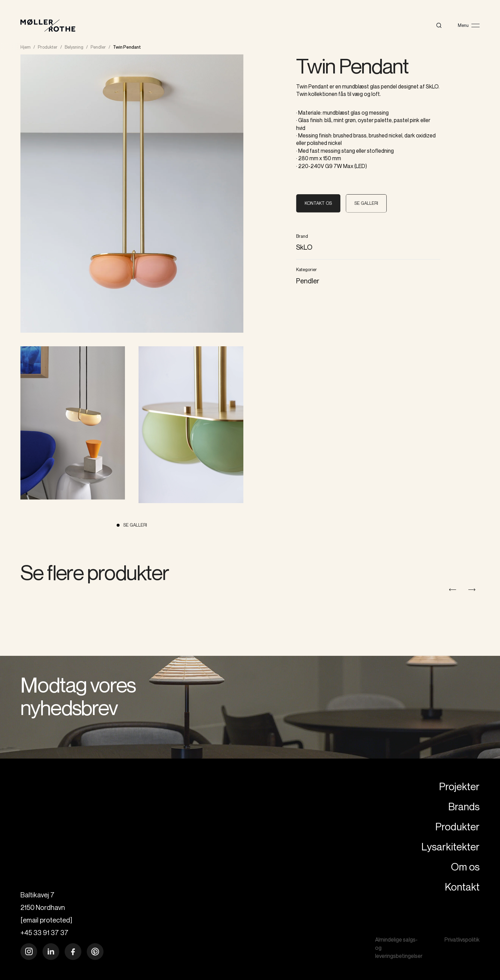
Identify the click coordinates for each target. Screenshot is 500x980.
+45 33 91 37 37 (44, 933)
